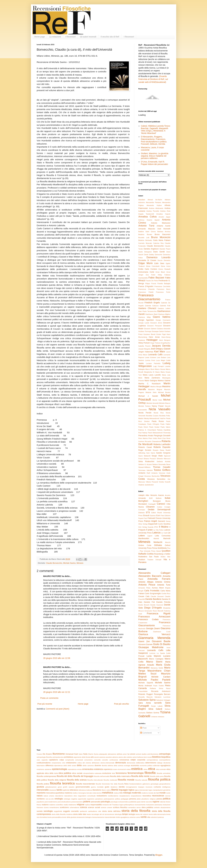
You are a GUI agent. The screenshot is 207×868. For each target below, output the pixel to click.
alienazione (112, 754)
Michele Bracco (165, 403)
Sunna (96, 754)
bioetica (156, 757)
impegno (141, 787)
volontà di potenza (157, 817)
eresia (79, 769)
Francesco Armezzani (154, 617)
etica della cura (51, 773)
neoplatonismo (125, 796)
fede (113, 773)
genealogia (155, 784)
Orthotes (158, 545)
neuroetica (147, 796)
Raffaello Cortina (146, 554)
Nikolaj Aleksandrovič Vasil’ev (155, 418)
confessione (114, 760)
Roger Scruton (145, 450)
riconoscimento (140, 805)
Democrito (159, 255)
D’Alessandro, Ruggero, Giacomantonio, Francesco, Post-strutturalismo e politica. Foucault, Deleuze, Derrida (154, 140)
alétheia (119, 754)
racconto (149, 802)
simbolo (157, 807)
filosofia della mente (140, 776)
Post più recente (45, 704)
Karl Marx (160, 352)
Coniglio (167, 507)
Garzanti (161, 521)
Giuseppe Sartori (158, 331)
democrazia (121, 763)
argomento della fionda (82, 757)
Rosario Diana (158, 450)
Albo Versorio (151, 495)
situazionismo (165, 807)
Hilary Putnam (144, 343)
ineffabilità (157, 787)
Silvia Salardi (155, 709)
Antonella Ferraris (159, 579)
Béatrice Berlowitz (145, 240)
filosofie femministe (103, 784)
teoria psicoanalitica (55, 817)
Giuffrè (160, 524)
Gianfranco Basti (151, 314)
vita (149, 817)
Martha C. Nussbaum (150, 384)
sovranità (75, 811)
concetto (105, 760)
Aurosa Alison (158, 588)
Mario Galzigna (151, 381)
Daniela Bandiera (153, 599)
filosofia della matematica (120, 776)
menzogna (82, 793)
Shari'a (91, 754)
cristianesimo (71, 763)
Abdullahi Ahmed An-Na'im (150, 200)
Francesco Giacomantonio (149, 297)
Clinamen (150, 507)
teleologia (118, 814)
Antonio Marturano (161, 223)
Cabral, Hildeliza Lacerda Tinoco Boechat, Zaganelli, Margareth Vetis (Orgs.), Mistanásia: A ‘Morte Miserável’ (156, 130)
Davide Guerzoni (157, 605)
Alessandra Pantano (153, 202)
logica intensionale (141, 790)
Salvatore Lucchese (162, 697)
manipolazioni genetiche (162, 790)
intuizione (53, 790)
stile (100, 811)
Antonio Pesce (147, 585)
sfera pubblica (147, 807)
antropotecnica (58, 757)
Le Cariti (164, 533)
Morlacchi (158, 542)
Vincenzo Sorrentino (156, 479)
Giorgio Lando (144, 323)
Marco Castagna (156, 659)
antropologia (165, 754)
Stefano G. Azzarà (145, 464)
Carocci (161, 504)
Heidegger (152, 340)
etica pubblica (65, 773)
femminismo (121, 773)
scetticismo (64, 807)
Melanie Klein (151, 392)
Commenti (146, 733)
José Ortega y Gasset (160, 349)
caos (38, 760)
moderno (145, 793)
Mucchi (168, 542)
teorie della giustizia (69, 817)
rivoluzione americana (154, 805)
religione (81, 805)
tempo (125, 814)
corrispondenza (152, 760)
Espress (153, 516)
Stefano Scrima (153, 713)
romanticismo (54, 807)
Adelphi (141, 495)
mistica (116, 793)
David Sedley (149, 255)
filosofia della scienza (77, 780)
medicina (68, 793)
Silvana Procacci (150, 459)
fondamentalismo (135, 784)
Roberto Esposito (162, 447)
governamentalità (83, 787)
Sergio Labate (157, 706)
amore (133, 754)
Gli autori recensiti (88, 37)
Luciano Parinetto (153, 363)
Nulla (85, 754)
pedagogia (125, 799)
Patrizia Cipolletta (164, 430)
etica (152, 769)
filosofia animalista (163, 773)
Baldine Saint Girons (147, 232)
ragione (156, 802)
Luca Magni (161, 360)
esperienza (108, 769)
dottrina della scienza (115, 766)
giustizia (40, 787)
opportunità (82, 799)
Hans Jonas (154, 337)
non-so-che (50, 799)
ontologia (59, 799)
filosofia (150, 773)
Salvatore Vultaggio (163, 700)
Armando (142, 498)
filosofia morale (126, 780)
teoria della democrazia (157, 814)
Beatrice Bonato (145, 234)
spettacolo (83, 811)
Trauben (150, 560)
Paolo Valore (165, 427)
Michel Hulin (157, 400)
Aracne (161, 495)
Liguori (150, 536)
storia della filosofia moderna (62, 814)
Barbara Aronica (164, 232)
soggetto (67, 811)
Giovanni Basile (161, 641)
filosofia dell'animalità (102, 776)
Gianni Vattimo (162, 317)
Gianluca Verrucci (154, 634)
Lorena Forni (150, 360)
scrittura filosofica (120, 807)
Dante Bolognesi (145, 252)
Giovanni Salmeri (150, 329)
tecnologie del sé (98, 814)
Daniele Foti (149, 602)
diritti (65, 766)
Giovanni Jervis (156, 323)
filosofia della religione (57, 780)
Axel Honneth (164, 229)
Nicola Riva (159, 413)
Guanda (150, 527)
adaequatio (103, 754)
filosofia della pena (157, 776)
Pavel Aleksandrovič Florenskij (159, 433)
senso (139, 807)
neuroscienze (158, 796)
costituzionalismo (44, 763)
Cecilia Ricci (166, 594)
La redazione (55, 37)
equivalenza (72, 769)
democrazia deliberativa (136, 763)
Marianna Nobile (157, 668)
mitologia (127, 793)
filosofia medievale (110, 780)
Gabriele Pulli (165, 306)
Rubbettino (143, 557)
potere (87, 802)
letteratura (74, 790)
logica (131, 790)
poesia (159, 799)
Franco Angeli (150, 521)
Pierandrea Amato (146, 436)
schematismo (75, 807)
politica (166, 799)
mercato (89, 793)
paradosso (99, 799)
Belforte (159, 498)
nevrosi (168, 796)
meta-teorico (97, 793)
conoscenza (124, 760)
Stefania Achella (164, 462)
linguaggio (123, 790)
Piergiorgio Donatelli (162, 436)
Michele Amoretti (152, 403)
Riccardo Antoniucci (161, 691)
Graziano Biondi (149, 334)
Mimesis (80, 563)
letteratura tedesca (85, 790)
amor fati (126, 754)
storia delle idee (80, 814)
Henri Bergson (165, 340)
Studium (142, 560)
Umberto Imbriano (158, 717)
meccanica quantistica (55, 793)
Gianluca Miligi (145, 317)
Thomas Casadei (162, 467)
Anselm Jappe (164, 217)
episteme (48, 769)
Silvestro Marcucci (164, 459)
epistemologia (60, 769)
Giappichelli (153, 524)
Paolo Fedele (158, 686)
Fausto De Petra (152, 281)
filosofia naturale (141, 780)
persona (133, 799)
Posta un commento (49, 698)
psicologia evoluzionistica (120, 802)
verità (144, 817)
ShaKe (163, 557)
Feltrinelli (151, 518)
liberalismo (97, 790)
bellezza (140, 757)
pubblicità (133, 802)
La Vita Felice (158, 530)
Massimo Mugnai (155, 389)
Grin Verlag (143, 527)
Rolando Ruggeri (146, 694)
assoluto (109, 757)
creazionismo (56, 763)
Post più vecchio (122, 704)
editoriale (156, 766)
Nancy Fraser (158, 406)
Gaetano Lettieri (164, 308)
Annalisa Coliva (148, 217)
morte (168, 793)
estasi (128, 769)
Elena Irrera (166, 266)
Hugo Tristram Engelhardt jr (160, 343)
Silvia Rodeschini (146, 462)
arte (92, 757)
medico (75, 793)
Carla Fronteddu (152, 591)
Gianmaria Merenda (154, 638)
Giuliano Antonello (164, 329)
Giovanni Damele (145, 644)
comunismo (88, 760)
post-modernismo (51, 802)
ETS (148, 512)
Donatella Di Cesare (147, 260)
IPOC (156, 527)
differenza (49, 766)
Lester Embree (150, 357)
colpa (62, 760)
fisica (126, 784)
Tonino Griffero (162, 470)
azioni (135, 757)
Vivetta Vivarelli (165, 482)
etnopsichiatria (88, 773)
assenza (102, 757)
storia (104, 811)
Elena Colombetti (153, 266)
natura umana (49, 796)
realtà (66, 805)
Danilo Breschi (144, 605)
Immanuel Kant (72, 754)
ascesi (97, 757)
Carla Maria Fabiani (162, 240)
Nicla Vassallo (160, 409)
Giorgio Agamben (146, 320)
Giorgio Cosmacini (163, 320)
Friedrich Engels (152, 303)
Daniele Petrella (163, 602)
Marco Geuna (160, 369)
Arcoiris (168, 495)
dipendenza (58, 766)
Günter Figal (161, 334)
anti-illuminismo (153, 754)
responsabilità (96, 805)
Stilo (169, 557)
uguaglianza (125, 817)
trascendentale (110, 817)
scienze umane (106, 807)
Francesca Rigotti (159, 614)
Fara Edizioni (165, 516)
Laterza (156, 533)
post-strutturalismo (64, 802)
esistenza (98, 769)
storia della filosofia (136, 811)
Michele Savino (69, 563)
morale (162, 793)
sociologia (48, 811)
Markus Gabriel (164, 381)
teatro (89, 814)
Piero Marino (143, 438)
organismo (91, 799)
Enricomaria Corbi (146, 272)
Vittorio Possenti (152, 482)
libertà (115, 790)
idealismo (114, 787)
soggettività (58, 811)
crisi (63, 763)
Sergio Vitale (157, 456)
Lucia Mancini (154, 656)
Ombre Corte (145, 545)
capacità (44, 760)
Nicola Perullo (145, 413)
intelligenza (166, 787)
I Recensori (71, 37)
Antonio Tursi (146, 226)
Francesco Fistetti (146, 292)
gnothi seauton (69, 787)
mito (121, 793)
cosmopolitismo (165, 760)
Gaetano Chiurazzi (147, 308)
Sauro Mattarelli (144, 456)
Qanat (158, 551)
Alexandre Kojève (154, 205)
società (40, 811)
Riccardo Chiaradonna (153, 441)
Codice (160, 507)
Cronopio (142, 510)
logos (150, 790)
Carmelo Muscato (145, 243)
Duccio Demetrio (164, 260)
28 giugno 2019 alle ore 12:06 (57, 658)
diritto (79, 765)
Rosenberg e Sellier (162, 554)
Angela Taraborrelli (146, 214)
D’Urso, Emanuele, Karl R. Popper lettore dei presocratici (154, 163)
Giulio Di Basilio (162, 644)
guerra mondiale (97, 787)
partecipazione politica (112, 799)
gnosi (60, 787)
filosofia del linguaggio (83, 776)
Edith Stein (159, 263)
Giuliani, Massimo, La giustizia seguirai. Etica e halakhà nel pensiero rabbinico (155, 156)
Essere (49, 754)
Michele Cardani (161, 677)
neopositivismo (136, 796)
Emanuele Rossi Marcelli (154, 611)
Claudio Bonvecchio (54, 563)
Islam (81, 754)
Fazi (145, 518)
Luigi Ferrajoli (158, 366)
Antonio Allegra (146, 582)
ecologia (127, 766)
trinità (118, 817)
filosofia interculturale (95, 780)
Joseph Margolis (144, 349)
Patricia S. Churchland (147, 430)
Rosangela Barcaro (162, 694)
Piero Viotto (153, 438)
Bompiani (157, 501)
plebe (139, 799)
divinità (104, 766)
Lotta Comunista (163, 536)
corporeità (141, 760)
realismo (45, 805)
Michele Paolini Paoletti (154, 680)
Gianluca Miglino (164, 314)
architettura (68, 757)
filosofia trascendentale (85, 784)
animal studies (141, 754)
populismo (40, 802)
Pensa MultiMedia (159, 548)
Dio (44, 754)
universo (132, 817)
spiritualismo (93, 811)
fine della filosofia (117, 784)
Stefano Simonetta (159, 464)
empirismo (41, 769)
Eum (158, 516)
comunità (97, 760)
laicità (59, 790)
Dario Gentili (159, 252)
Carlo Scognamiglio (153, 594)
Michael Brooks (164, 392)
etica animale (161, 769)
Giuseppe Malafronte (151, 647)
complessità (70, 760)
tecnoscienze (109, 814)
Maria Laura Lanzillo (152, 375)
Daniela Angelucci (151, 249)
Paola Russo (158, 421)
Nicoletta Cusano (152, 416)
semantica (132, 807)
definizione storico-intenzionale (103, 763)
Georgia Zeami (153, 628)
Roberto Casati (145, 447)
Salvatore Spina (147, 700)
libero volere (106, 790)
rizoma (46, 807)
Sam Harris (151, 453)
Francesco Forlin (163, 292)
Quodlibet (166, 551)
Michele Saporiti (146, 683)
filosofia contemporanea (46, 776)
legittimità (66, 790)
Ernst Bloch (160, 272)
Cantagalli (152, 504)
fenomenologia (136, 773)
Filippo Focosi (151, 284)
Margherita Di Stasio (152, 372)
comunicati (79, 760)
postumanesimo (77, 802)
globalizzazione (51, 787)
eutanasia (98, 773)
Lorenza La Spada (157, 653)
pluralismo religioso (149, 799)
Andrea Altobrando (156, 208)
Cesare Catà (144, 596)
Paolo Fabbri (165, 424)
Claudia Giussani (157, 596)
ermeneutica (88, 769)
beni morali (148, 757)
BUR (151, 498)
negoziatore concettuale (87, 796)
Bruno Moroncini (161, 237)
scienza (83, 807)
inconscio (149, 787)
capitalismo (53, 760)
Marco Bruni (150, 369)
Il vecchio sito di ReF (110, 37)
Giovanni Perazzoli (154, 326)
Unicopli (158, 560)
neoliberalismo (113, 796)
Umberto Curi (144, 473)
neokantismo (102, 796)
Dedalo (151, 510)
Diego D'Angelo (153, 608)
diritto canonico (88, 766)
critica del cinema (84, 763)
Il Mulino (164, 527)
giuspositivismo (165, 784)
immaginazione (131, 787)
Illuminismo (59, 754)
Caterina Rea (158, 243)
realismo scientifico (56, 805)
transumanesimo (98, 817)
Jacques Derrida (161, 346)
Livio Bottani (162, 357)
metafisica (107, 793)
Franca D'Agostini (146, 286)
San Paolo (154, 557)
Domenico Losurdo (158, 257)
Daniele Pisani (165, 249)
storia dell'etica (114, 811)
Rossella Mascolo (146, 697)
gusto (107, 787)
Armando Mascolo (147, 229)
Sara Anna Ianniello (150, 703)
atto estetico (128, 757)
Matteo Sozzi (147, 674)
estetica (137, 769)
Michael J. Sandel (148, 396)
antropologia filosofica (45, 757)
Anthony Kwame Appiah (149, 220)
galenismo (146, 784)
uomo (138, 817)
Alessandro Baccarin (150, 576)
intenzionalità (43, 790)
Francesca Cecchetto (162, 286)
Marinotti (167, 538)
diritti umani (72, 766)
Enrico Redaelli (164, 269)
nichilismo (41, 799)
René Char (162, 438)
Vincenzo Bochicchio (152, 476)
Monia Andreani (145, 686)
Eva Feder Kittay (154, 275)
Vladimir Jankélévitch (146, 485)
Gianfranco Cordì (162, 632)
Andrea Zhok (165, 211)
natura (40, 796)
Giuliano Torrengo (145, 331)
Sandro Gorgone (163, 453)
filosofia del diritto (65, 776)
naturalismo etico (71, 796)
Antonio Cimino (163, 582)
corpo (133, 760)
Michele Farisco (145, 406)
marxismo (41, 793)
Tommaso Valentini (146, 470)
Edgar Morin (146, 263)
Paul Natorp (143, 433)
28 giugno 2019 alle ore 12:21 (57, 692)
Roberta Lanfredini (162, 444)
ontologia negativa (70, 799)
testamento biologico (84, 817)
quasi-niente (141, 802)
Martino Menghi (156, 387)
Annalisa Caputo (163, 214)
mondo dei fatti (154, 793)
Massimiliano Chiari (159, 671)
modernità (136, 793)
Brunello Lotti (144, 238)
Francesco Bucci (164, 289)
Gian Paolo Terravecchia (148, 311)
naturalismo (59, 796)
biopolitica (166, 757)
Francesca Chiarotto (147, 289)
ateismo (115, 757)
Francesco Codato (149, 619)
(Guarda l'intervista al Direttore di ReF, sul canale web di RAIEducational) (153, 79)
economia (135, 766)
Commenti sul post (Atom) (58, 709)
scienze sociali (94, 807)
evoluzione (107, 773)
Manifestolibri (144, 538)
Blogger (159, 855)
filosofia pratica (43, 784)
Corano (39, 754)
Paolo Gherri (143, 427)
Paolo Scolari (154, 427)
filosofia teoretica (62, 783)
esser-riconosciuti (119, 769)
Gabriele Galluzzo (152, 306)
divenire (98, 766)
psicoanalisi (96, 802)
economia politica (146, 766)
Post (143, 728)
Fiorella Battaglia (164, 284)
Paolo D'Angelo (153, 424)
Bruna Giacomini (163, 234)
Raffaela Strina (156, 688)
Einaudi (146, 516)
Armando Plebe (144, 588)
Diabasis (142, 513)
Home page (40, 37)
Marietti (156, 538)
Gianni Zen (144, 641)
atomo (121, 757)
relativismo (72, 805)
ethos (145, 769)
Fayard (141, 518)
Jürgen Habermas (146, 352)
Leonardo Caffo (156, 355)
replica (88, 805)
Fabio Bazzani (156, 278)
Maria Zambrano (152, 378)
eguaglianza (165, 766)
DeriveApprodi (164, 510)
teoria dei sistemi (142, 814)
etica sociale (77, 773)
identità (122, 787)
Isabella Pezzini (144, 346)
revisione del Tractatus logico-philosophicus (118, 805)
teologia (132, 814)
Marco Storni (154, 662)
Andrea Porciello (153, 211)
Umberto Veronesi (158, 473)
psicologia (105, 802)
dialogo (160, 763)
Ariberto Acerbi (163, 226)
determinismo (151, 763)
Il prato (149, 530)
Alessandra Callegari (154, 573)
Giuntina (167, 524)
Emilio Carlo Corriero (148, 269)
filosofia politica (159, 779)
